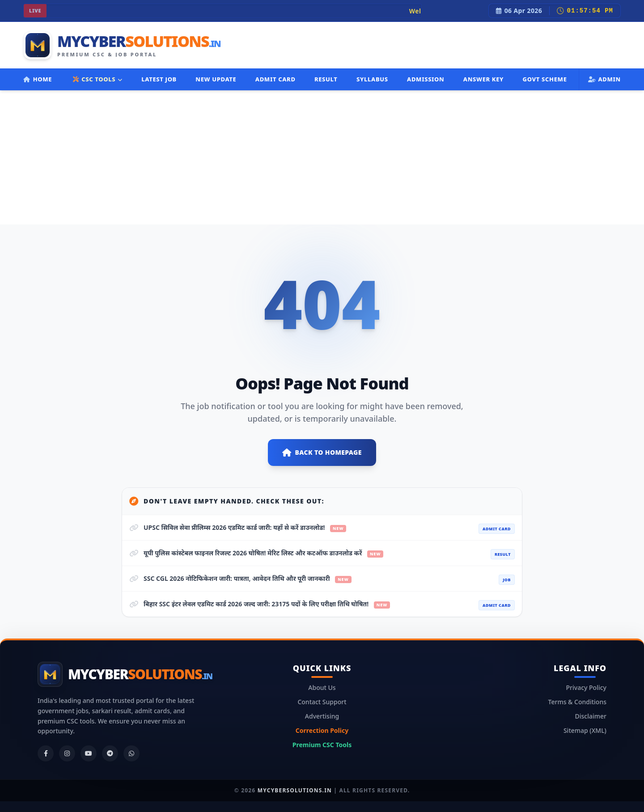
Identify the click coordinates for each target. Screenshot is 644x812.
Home (38, 79)
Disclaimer (591, 716)
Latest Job (159, 79)
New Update (216, 79)
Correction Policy (322, 730)
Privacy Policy (586, 687)
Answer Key (483, 79)
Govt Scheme (544, 79)
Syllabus (372, 79)
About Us (322, 687)
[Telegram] (110, 753)
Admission (426, 79)
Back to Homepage (322, 453)
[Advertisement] (322, 157)
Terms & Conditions (577, 702)
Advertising (322, 716)
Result (326, 79)
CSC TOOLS (98, 79)
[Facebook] (46, 753)
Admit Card (275, 79)
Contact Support (322, 702)
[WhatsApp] (131, 753)
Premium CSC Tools (322, 745)
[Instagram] (67, 753)
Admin (604, 79)
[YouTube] (89, 753)
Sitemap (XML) (585, 730)
